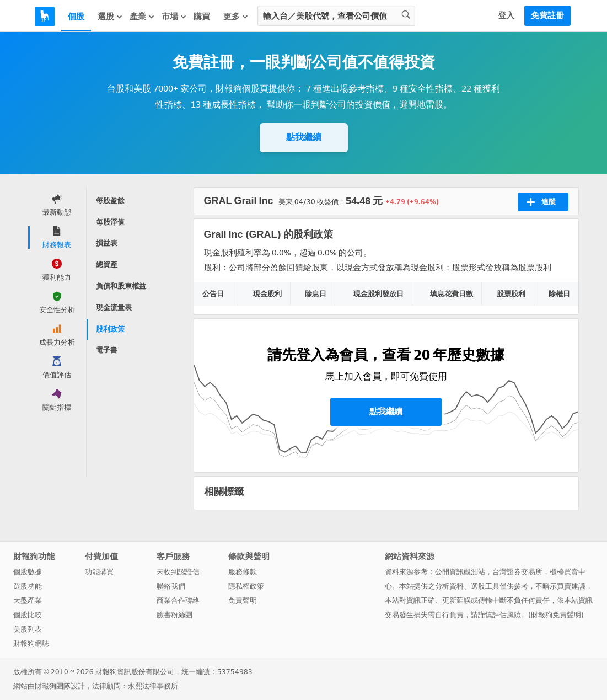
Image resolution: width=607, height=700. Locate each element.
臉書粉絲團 (174, 615)
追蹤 (541, 202)
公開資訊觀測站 (460, 572)
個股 (76, 17)
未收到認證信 (178, 572)
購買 (202, 17)
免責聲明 (243, 600)
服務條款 (243, 572)
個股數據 (28, 572)
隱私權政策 (246, 586)
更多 (236, 17)
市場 (174, 17)
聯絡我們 (171, 586)
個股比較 (28, 615)
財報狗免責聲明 (556, 615)
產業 (142, 17)
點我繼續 (304, 137)
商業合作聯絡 (178, 600)
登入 (506, 15)
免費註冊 (547, 15)
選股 (110, 17)
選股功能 (28, 586)
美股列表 (28, 629)
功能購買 (99, 572)
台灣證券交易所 (517, 572)
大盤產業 (28, 600)
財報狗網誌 (31, 643)
